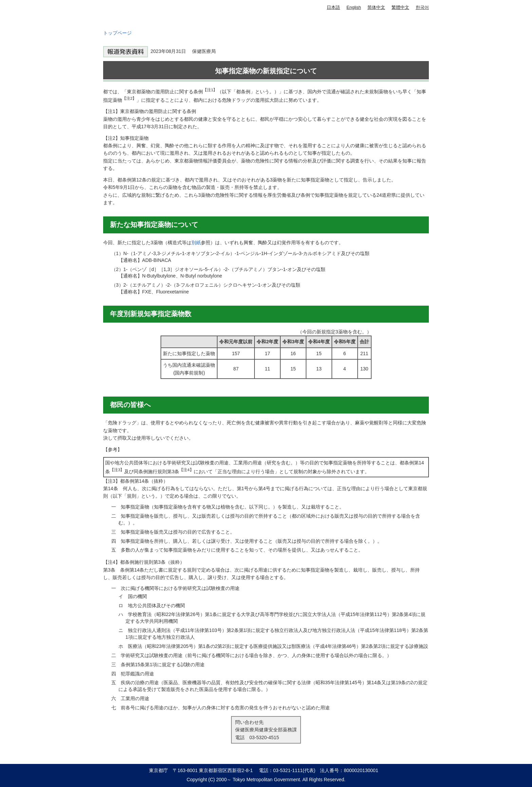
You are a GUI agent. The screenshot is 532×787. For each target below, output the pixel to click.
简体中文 (376, 7)
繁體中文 (400, 7)
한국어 (422, 7)
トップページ (117, 33)
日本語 (333, 7)
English (354, 7)
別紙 (196, 243)
